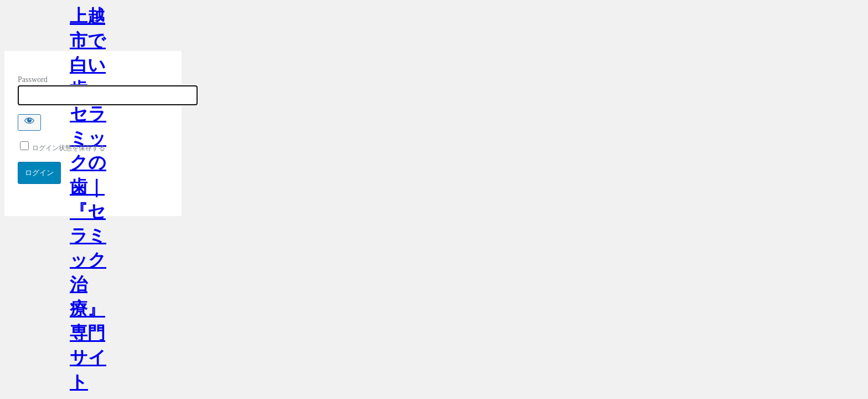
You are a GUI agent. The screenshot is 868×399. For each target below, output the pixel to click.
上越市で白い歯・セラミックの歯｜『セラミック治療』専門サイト (88, 29)
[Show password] (29, 122)
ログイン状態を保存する (63, 148)
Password (33, 80)
